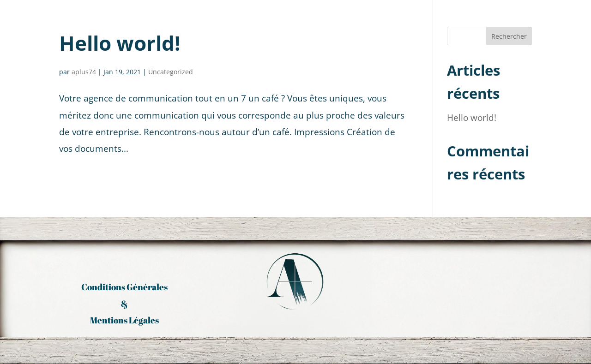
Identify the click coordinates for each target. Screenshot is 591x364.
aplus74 (84, 72)
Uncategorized (171, 72)
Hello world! (120, 43)
